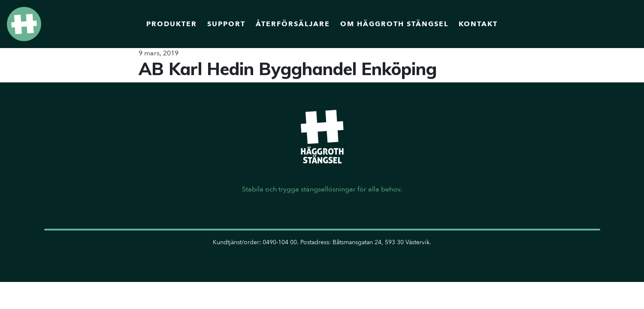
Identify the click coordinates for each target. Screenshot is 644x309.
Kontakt (478, 24)
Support (226, 24)
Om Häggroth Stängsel (394, 24)
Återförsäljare (293, 24)
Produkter (172, 24)
